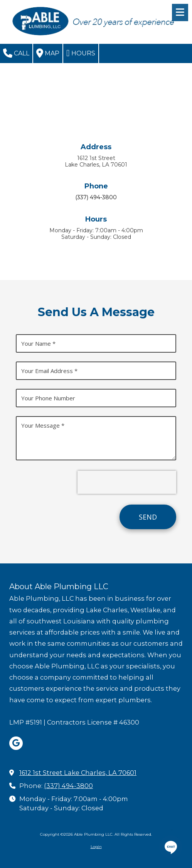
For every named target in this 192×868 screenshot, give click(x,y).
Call (16, 53)
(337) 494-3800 (68, 786)
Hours (81, 53)
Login (96, 847)
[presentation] (127, 482)
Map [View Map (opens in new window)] (48, 53)
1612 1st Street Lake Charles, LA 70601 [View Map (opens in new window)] (78, 773)
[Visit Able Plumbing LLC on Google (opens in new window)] (16, 743)
